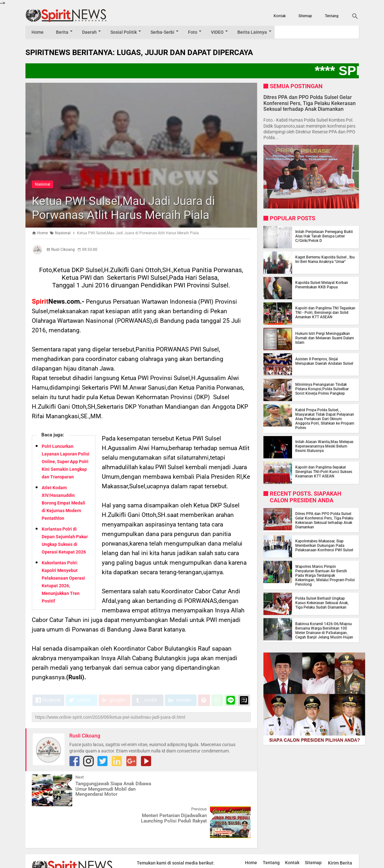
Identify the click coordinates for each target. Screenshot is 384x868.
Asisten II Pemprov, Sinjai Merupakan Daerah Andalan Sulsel (324, 361)
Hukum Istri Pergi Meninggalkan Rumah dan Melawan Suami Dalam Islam (325, 338)
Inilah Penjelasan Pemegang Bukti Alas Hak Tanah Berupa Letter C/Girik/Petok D (324, 236)
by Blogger (343, 863)
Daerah (91, 32)
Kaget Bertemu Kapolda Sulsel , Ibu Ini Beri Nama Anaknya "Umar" (325, 259)
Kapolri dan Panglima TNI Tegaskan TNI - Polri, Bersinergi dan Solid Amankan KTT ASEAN (325, 313)
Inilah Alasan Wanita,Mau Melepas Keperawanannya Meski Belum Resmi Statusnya (324, 446)
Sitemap (305, 16)
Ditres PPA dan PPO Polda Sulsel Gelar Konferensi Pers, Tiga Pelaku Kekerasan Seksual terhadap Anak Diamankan (310, 103)
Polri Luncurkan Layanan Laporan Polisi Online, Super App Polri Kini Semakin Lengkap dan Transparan (66, 462)
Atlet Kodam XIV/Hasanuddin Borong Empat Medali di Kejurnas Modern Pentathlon (63, 503)
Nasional (42, 184)
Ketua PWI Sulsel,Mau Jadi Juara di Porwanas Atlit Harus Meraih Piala (132, 208)
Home (38, 32)
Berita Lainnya (257, 32)
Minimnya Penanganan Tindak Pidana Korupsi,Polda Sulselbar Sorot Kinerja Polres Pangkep (322, 389)
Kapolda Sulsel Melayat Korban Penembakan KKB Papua (322, 285)
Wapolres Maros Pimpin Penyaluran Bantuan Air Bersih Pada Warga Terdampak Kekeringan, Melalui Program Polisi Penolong (325, 575)
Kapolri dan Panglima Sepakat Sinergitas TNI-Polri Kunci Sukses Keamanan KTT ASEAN (324, 472)
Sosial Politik (126, 32)
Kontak (280, 16)
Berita (63, 32)
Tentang (332, 16)
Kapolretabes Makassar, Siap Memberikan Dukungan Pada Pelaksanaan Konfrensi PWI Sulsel (324, 546)
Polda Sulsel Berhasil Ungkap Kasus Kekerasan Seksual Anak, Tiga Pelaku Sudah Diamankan (322, 603)
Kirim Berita (340, 831)
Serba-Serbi (165, 32)
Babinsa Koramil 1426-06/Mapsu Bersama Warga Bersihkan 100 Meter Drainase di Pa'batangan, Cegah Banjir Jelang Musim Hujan (324, 631)
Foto (196, 32)
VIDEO (221, 32)
